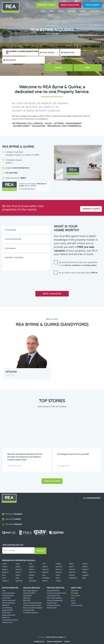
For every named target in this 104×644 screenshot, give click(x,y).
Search (70, 60)
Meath (31, 571)
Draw (91, 60)
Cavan (18, 557)
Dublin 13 (59, 563)
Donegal (58, 557)
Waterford (19, 574)
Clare (31, 557)
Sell (52, 11)
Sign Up (41, 544)
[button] (91, 52)
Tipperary (5, 574)
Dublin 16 (5, 565)
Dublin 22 (59, 565)
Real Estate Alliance (55, 630)
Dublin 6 (45, 560)
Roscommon (73, 571)
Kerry (4, 568)
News (83, 11)
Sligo (84, 571)
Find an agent (92, 5)
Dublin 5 (32, 560)
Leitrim (58, 568)
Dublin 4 (18, 560)
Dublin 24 (72, 565)
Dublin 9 (5, 563)
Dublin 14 (72, 563)
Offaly (58, 571)
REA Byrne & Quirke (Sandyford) (22, 52)
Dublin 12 (45, 563)
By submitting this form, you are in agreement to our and (78, 258)
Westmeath (33, 574)
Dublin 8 (85, 560)
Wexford (45, 574)
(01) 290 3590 (12, 166)
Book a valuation (70, 5)
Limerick (72, 568)
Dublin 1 (72, 557)
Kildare (18, 568)
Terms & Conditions (54, 635)
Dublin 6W (59, 560)
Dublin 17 (19, 565)
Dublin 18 (32, 565)
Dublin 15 (85, 563)
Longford (85, 568)
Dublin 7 (72, 560)
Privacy (67, 635)
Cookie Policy (39, 635)
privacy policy (91, 259)
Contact (95, 11)
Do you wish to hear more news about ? (78, 266)
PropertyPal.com (61, 639)
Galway (85, 565)
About (72, 11)
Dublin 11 (32, 563)
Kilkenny (32, 568)
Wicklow (58, 574)
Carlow (4, 557)
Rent (61, 11)
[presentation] (71, 274)
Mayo (17, 571)
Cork (44, 557)
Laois (44, 568)
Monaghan (46, 571)
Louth (4, 571)
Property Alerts (46, 5)
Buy (43, 11)
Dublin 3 (5, 560)
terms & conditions (73, 259)
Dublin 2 (85, 557)
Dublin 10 (19, 563)
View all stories (52, 474)
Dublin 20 (45, 565)
